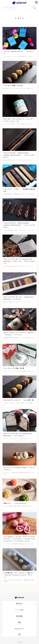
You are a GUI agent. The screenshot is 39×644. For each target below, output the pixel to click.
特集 (20, 623)
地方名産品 (19, 617)
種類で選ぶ (25, 604)
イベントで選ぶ (25, 610)
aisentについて (19, 629)
